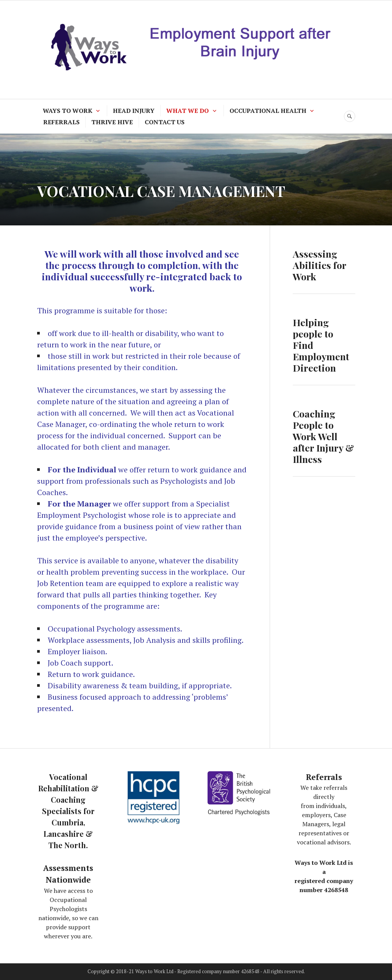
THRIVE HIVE (112, 122)
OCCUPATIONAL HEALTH (268, 111)
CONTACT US (165, 122)
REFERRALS (61, 122)
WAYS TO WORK (68, 111)
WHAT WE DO (187, 111)
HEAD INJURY (134, 111)
